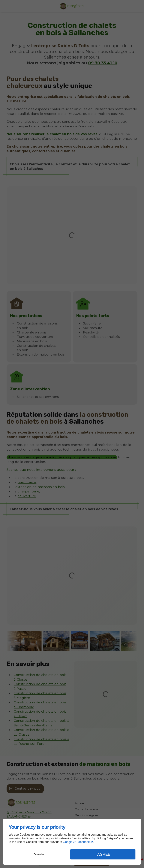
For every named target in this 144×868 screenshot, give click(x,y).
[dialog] (72, 842)
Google (68, 842)
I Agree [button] (103, 854)
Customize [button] (39, 854)
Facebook (83, 842)
